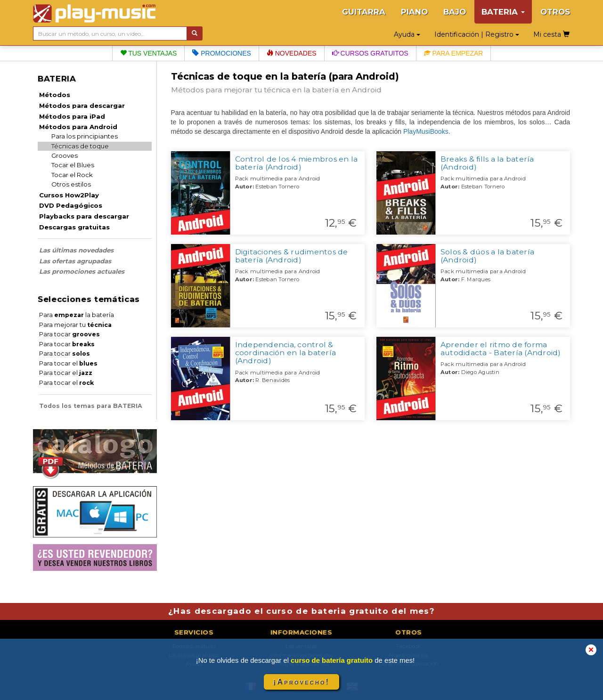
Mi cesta (551, 34)
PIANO (414, 12)
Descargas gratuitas (74, 227)
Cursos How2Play (69, 195)
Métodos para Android (78, 127)
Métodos (55, 95)
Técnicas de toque (80, 146)
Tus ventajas (149, 53)
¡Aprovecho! (301, 682)
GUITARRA (364, 12)
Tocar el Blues (73, 165)
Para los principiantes (85, 136)
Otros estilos (71, 184)
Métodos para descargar (82, 106)
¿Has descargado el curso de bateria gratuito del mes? (301, 611)
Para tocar (69, 334)
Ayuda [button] (407, 34)
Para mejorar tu (75, 325)
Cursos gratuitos (370, 53)
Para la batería (77, 315)
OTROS (555, 12)
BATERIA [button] (503, 12)
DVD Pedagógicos (71, 205)
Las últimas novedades (76, 250)
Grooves (65, 155)
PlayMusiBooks (426, 131)
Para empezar (454, 53)
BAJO (455, 12)
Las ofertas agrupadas (75, 261)
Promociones (221, 53)
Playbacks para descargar (84, 216)
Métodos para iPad (72, 116)
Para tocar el (68, 363)
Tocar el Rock (72, 175)
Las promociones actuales (82, 271)
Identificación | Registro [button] (477, 34)
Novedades (292, 53)
